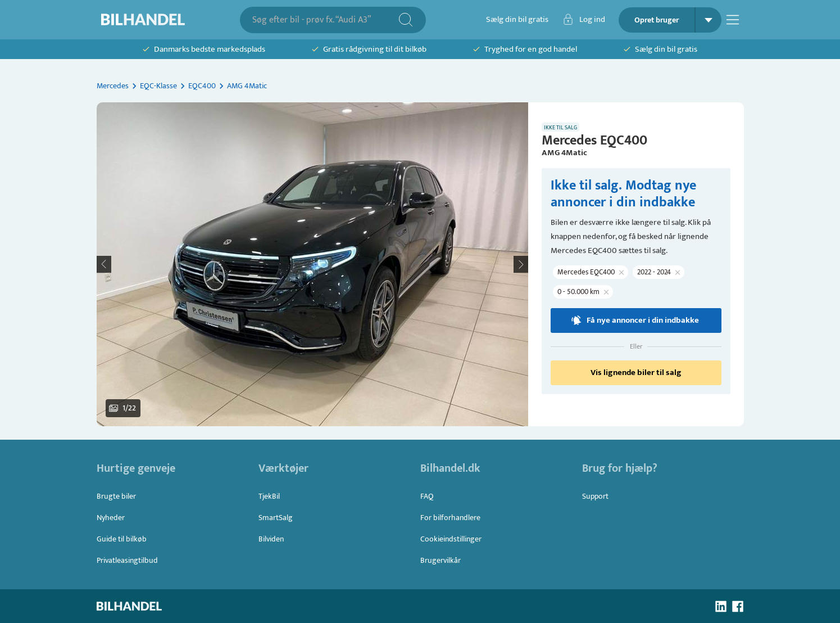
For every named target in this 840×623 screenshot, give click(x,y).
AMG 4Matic (247, 86)
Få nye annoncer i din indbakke (636, 320)
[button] (312, 264)
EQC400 (202, 86)
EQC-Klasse (158, 86)
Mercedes (113, 86)
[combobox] (325, 20)
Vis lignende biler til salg (636, 373)
